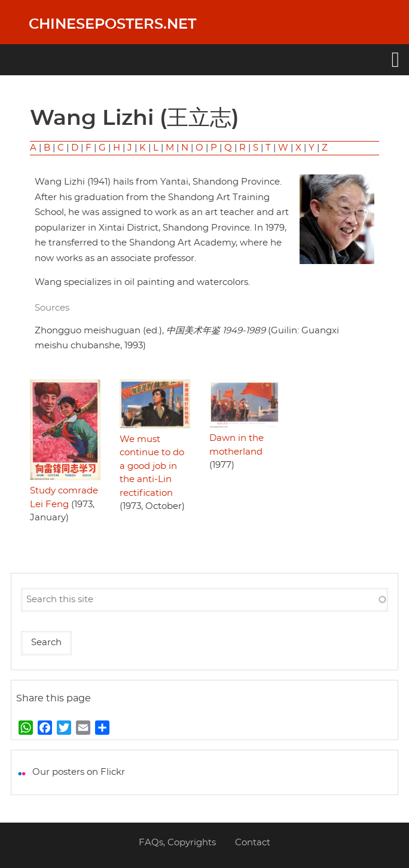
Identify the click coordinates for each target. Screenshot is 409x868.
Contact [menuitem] (253, 843)
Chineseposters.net (112, 24)
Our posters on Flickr (79, 772)
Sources (52, 308)
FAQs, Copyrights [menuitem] (177, 843)
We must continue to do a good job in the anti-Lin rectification (152, 466)
